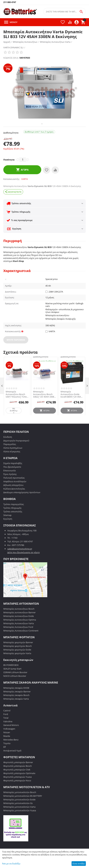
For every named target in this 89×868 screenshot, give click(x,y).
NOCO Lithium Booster (15, 686)
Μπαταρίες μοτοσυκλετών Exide (19, 809)
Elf (4, 756)
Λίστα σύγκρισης (12, 461)
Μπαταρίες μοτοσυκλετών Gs (18, 813)
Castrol (7, 720)
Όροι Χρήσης (10, 484)
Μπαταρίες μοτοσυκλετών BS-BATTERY (23, 805)
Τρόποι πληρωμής (12, 517)
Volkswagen (9, 738)
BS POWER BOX (11, 675)
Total (6, 727)
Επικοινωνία (9, 480)
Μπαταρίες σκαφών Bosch (16, 705)
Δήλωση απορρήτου (13, 495)
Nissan (7, 742)
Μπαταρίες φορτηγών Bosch (18, 656)
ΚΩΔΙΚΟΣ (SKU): (11, 58)
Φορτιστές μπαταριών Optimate (19, 783)
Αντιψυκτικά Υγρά (12, 760)
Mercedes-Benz (11, 749)
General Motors (11, 734)
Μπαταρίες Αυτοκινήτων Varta (19, 633)
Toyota (7, 753)
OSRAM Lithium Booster (15, 682)
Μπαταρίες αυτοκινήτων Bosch (19, 618)
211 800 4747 (10, 2)
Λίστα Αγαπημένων (13, 457)
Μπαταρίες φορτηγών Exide (17, 659)
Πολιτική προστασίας (14, 487)
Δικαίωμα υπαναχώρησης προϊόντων (22, 502)
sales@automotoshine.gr (20, 558)
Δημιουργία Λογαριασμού (16, 450)
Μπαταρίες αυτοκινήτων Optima (20, 629)
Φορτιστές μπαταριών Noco (17, 790)
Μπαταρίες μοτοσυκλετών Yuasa (20, 820)
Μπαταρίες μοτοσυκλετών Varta (19, 816)
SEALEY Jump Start (12, 678)
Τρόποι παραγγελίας (14, 514)
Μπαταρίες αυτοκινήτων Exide (19, 626)
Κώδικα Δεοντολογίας (14, 498)
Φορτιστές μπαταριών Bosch (18, 775)
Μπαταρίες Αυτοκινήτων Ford (18, 637)
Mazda (7, 745)
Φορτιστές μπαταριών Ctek (17, 779)
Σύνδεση (8, 446)
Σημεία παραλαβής (13, 473)
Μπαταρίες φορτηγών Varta (17, 663)
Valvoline (8, 731)
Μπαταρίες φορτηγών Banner (18, 652)
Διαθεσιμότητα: (11, 142)
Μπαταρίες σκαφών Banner (17, 701)
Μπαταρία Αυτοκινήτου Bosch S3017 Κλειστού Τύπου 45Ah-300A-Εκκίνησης (17, 404)
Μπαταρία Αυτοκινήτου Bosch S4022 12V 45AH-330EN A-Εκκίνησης (44, 404)
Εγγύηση (8, 528)
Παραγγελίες (10, 454)
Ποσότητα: (9, 169)
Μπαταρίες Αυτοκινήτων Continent (21, 640)
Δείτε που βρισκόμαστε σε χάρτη (24, 562)
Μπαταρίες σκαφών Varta (16, 708)
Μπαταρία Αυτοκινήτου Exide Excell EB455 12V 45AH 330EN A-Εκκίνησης (72, 404)
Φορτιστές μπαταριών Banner (18, 772)
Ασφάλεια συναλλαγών (15, 491)
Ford (6, 724)
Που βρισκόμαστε (12, 476)
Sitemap (7, 525)
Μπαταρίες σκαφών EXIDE (16, 697)
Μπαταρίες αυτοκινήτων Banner (19, 622)
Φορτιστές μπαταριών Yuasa (17, 786)
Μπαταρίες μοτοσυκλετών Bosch (20, 802)
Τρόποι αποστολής (13, 521)
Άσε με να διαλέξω (11, 864)
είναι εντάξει (79, 864)
